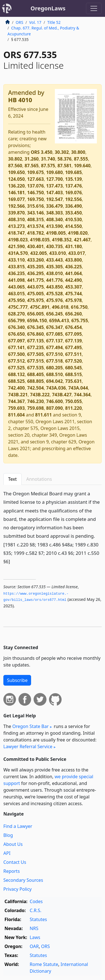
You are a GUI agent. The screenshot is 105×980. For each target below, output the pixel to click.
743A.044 (78, 388)
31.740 (48, 159)
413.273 (16, 226)
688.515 (73, 374)
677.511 (73, 354)
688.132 (16, 374)
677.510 (54, 354)
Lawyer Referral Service (28, 747)
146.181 (16, 193)
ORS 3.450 (42, 152)
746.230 (35, 401)
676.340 (16, 327)
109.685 (73, 172)
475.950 (16, 300)
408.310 (16, 219)
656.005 (35, 314)
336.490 (73, 206)
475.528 (54, 294)
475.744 (73, 294)
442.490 (73, 280)
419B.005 (56, 233)
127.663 (35, 179)
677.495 (73, 347)
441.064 (73, 273)
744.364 (82, 395)
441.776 (54, 280)
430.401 (35, 246)
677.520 (73, 361)
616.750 (79, 307)
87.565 (32, 166)
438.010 (54, 273)
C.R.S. (36, 910)
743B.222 (40, 395)
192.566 (16, 206)
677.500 (16, 354)
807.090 (54, 408)
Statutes (38, 919)
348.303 (54, 213)
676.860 (35, 334)
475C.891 (40, 307)
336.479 (54, 206)
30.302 (62, 152)
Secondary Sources (23, 880)
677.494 (54, 347)
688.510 (54, 374)
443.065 (16, 287)
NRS (34, 928)
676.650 (16, 334)
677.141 (16, 347)
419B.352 (62, 240)
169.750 (35, 199)
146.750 (35, 193)
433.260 (35, 260)
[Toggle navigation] (94, 8)
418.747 (16, 233)
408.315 (35, 219)
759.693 (16, 408)
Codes (36, 901)
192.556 (73, 199)
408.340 (54, 219)
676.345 (35, 327)
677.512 (16, 361)
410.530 (73, 219)
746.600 (54, 401)
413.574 (35, 226)
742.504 (35, 388)
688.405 (35, 374)
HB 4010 (20, 100)
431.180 (73, 246)
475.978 (73, 300)
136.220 (16, 186)
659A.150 (37, 320)
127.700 (54, 179)
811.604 (16, 415)
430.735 (54, 246)
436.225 (73, 267)
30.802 (15, 159)
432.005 (39, 253)
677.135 (35, 341)
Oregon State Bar (31, 726)
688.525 (16, 381)
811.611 (43, 415)
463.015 (16, 294)
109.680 (54, 172)
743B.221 (18, 395)
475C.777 (18, 307)
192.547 (54, 199)
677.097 (16, 341)
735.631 (73, 381)
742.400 (16, 388)
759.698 (35, 408)
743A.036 (56, 388)
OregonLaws (48, 8)
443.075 (35, 287)
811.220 (73, 408)
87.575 (48, 166)
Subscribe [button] (17, 680)
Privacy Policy (17, 889)
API (7, 853)
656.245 (54, 314)
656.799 (16, 320)
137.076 (35, 186)
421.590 (16, 246)
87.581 (64, 166)
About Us (13, 844)
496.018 (60, 307)
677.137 (54, 341)
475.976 (54, 300)
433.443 (54, 260)
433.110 (16, 260)
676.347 (54, 327)
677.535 (35, 368)
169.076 (73, 193)
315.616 (35, 206)
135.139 (73, 179)
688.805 (35, 381)
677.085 (54, 334)
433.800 (73, 260)
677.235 (35, 347)
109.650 (16, 172)
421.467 (82, 240)
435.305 (54, 267)
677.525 (16, 368)
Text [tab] (12, 479)
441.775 (35, 280)
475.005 (35, 294)
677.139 (73, 341)
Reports (12, 871)
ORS (19, 22)
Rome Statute (44, 964)
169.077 (16, 199)
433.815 (16, 267)
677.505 (35, 354)
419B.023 (18, 240)
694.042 (54, 381)
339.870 (16, 213)
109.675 (35, 172)
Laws (35, 937)
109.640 (82, 166)
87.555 (81, 159)
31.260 (32, 159)
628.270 (16, 314)
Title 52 (54, 22)
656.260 (73, 314)
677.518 (54, 361)
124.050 (16, 179)
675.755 (80, 320)
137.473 (54, 186)
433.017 (77, 253)
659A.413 (59, 320)
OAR (34, 946)
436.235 (16, 273)
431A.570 (18, 253)
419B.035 (40, 240)
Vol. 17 (35, 22)
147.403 (54, 193)
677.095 (73, 334)
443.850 (54, 287)
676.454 (73, 327)
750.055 (73, 401)
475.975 (35, 300)
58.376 (64, 159)
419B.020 (78, 233)
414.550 (73, 226)
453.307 (73, 287)
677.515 (35, 361)
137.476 (73, 186)
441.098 (16, 280)
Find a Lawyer (18, 826)
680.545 (73, 368)
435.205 (35, 267)
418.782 (35, 233)
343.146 (35, 213)
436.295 (35, 273)
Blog (8, 835)
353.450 (73, 213)
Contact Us (15, 862)
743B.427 (62, 395)
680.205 (54, 368)
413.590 (54, 226)
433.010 (58, 253)
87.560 (15, 166)
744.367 (16, 401)
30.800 (78, 152)
